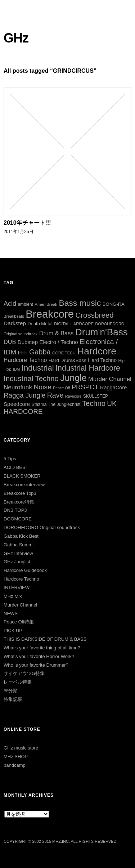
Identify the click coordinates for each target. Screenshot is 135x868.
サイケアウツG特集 (24, 673)
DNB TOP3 (15, 510)
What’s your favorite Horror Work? (39, 656)
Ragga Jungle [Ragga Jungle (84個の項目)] (24, 395)
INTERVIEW (17, 588)
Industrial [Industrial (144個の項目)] (38, 368)
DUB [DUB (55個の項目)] (10, 342)
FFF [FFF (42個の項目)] (23, 353)
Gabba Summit (19, 545)
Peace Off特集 (19, 622)
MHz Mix (13, 596)
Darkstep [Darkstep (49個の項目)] (15, 323)
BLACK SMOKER (22, 476)
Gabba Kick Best (21, 536)
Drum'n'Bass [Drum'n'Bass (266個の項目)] (102, 332)
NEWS (11, 614)
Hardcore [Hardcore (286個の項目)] (97, 351)
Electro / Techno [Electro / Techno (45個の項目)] (59, 342)
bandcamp (15, 765)
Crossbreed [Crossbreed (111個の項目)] (94, 315)
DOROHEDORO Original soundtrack (42, 527)
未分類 (11, 691)
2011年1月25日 (19, 232)
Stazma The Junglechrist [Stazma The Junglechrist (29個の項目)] (56, 404)
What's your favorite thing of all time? (42, 648)
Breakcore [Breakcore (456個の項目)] (50, 314)
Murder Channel (20, 605)
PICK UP (13, 630)
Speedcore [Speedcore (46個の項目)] (17, 404)
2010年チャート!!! (27, 223)
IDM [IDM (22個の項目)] (17, 369)
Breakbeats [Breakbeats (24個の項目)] (14, 316)
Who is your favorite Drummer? (36, 665)
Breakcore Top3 (20, 493)
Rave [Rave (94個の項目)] (55, 395)
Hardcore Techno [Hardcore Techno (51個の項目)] (25, 360)
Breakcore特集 (19, 502)
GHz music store (21, 748)
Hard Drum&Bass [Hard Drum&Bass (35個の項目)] (67, 360)
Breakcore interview (24, 485)
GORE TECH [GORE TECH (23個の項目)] (64, 353)
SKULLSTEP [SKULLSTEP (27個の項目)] (96, 396)
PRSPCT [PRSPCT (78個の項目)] (85, 387)
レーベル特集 (18, 682)
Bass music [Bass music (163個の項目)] (80, 303)
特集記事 (13, 699)
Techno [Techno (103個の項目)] (94, 403)
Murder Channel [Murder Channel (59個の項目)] (110, 379)
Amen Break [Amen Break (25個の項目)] (46, 304)
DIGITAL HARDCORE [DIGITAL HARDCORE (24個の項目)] (74, 324)
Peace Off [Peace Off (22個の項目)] (61, 388)
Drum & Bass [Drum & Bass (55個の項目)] (57, 333)
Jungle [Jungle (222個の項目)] (73, 378)
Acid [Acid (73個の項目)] (10, 304)
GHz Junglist (17, 562)
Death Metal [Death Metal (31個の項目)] (40, 324)
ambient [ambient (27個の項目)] (25, 304)
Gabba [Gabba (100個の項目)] (40, 352)
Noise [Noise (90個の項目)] (42, 387)
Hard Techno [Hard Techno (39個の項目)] (102, 360)
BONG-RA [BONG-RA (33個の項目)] (114, 304)
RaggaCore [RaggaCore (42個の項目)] (113, 388)
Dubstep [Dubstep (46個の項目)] (28, 342)
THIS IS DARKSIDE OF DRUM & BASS (45, 639)
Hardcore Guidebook (25, 570)
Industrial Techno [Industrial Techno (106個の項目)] (31, 379)
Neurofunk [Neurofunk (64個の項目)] (18, 387)
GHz (16, 38)
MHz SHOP (16, 757)
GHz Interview (18, 553)
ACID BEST (16, 467)
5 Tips (10, 459)
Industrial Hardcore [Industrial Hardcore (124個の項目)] (88, 368)
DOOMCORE (18, 519)
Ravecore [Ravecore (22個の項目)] (73, 396)
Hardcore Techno (21, 579)
